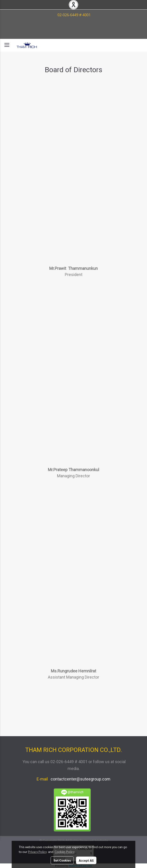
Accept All (86, 860)
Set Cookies (62, 860)
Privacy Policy (37, 852)
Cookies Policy (65, 852)
